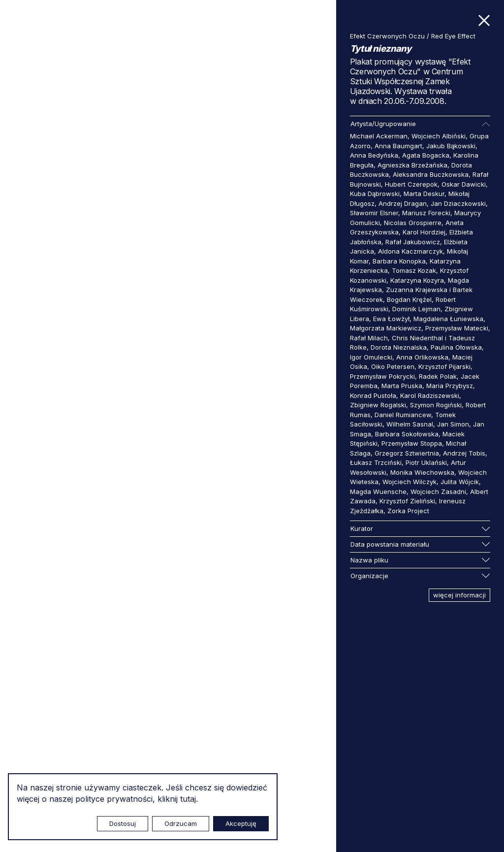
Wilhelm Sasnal (410, 424)
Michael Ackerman (379, 136)
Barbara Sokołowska (407, 434)
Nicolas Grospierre (413, 223)
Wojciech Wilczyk (409, 482)
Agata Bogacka (426, 155)
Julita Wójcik (460, 482)
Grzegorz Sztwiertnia (407, 453)
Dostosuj (123, 823)
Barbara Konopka (399, 261)
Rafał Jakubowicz (413, 242)
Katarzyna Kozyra (417, 280)
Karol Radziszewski (430, 395)
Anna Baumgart (398, 146)
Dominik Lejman (416, 309)
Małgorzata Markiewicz (386, 328)
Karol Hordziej (424, 232)
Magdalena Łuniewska (448, 319)
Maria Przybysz (450, 386)
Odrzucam (181, 823)
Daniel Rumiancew (403, 415)
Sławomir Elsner (374, 213)
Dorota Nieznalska (399, 347)
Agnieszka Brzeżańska (412, 165)
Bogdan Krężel (409, 299)
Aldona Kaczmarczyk (410, 251)
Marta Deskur (424, 194)
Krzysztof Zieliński (407, 501)
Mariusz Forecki (426, 213)
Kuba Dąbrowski (375, 194)
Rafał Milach (369, 338)
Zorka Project (408, 511)
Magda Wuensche (378, 492)
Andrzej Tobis (464, 453)
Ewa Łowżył (391, 319)
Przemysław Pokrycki (382, 376)
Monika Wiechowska (422, 472)
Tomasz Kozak (414, 270)
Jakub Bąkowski (451, 146)
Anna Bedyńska (374, 155)
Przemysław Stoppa (412, 443)
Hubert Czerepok (411, 184)
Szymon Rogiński (436, 405)
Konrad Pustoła (373, 395)
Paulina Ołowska (456, 347)
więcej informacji (459, 595)
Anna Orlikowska (422, 357)
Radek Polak (438, 376)
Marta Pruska (402, 386)
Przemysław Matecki (457, 328)
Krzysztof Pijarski (444, 366)
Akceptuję (241, 823)
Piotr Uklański (426, 462)
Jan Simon (453, 424)
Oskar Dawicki (464, 184)
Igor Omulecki (371, 357)
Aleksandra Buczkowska (431, 174)
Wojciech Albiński (439, 136)
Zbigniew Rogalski (378, 405)
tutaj (188, 799)
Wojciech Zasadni (438, 492)
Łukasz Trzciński (376, 462)
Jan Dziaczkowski (458, 203)
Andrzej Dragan (403, 203)
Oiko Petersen (393, 366)
